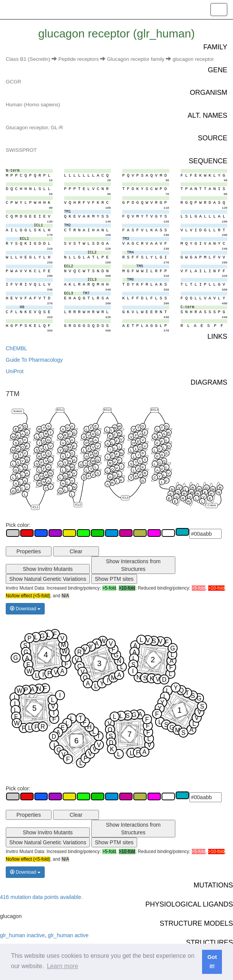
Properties (29, 551)
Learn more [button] (63, 966)
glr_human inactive (23, 935)
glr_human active (68, 935)
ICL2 (78, 504)
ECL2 (108, 410)
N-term (18, 411)
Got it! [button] (212, 962)
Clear (76, 551)
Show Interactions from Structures (133, 565)
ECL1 (60, 410)
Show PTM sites (114, 579)
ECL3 (155, 410)
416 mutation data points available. (41, 897)
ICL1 (36, 507)
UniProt (15, 371)
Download (25, 609)
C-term (212, 505)
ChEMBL (16, 348)
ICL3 (125, 497)
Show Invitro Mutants (48, 569)
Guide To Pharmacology (34, 360)
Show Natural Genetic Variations (48, 579)
